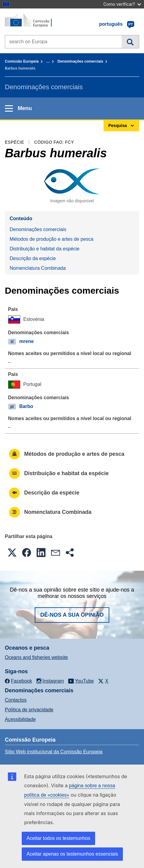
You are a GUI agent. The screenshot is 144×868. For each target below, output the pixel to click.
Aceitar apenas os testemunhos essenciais (72, 854)
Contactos (16, 700)
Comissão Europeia (22, 61)
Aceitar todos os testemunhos (58, 838)
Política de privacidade (29, 710)
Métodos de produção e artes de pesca (52, 239)
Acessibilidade (20, 719)
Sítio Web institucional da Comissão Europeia (54, 752)
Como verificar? (122, 4)
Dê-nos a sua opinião (72, 615)
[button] (12, 553)
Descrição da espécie (33, 258)
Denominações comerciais (80, 61)
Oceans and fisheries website (36, 657)
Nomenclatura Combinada (38, 268)
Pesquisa (130, 42)
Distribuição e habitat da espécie (45, 249)
